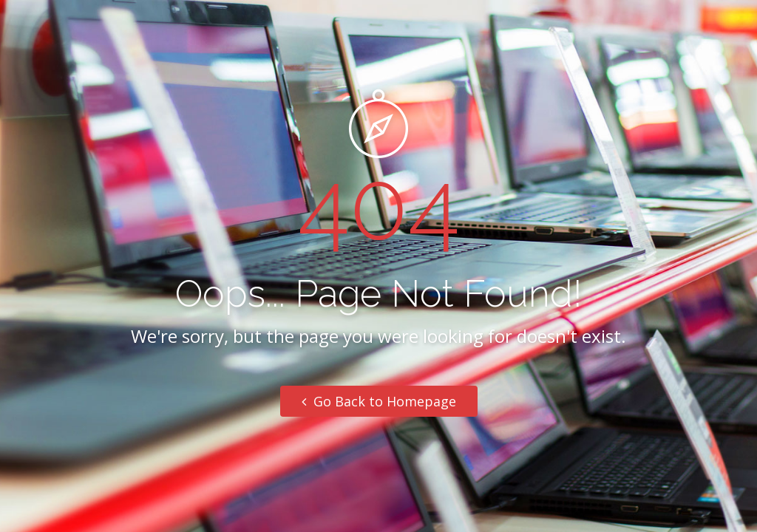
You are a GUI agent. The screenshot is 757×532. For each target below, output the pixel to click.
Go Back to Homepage (379, 401)
